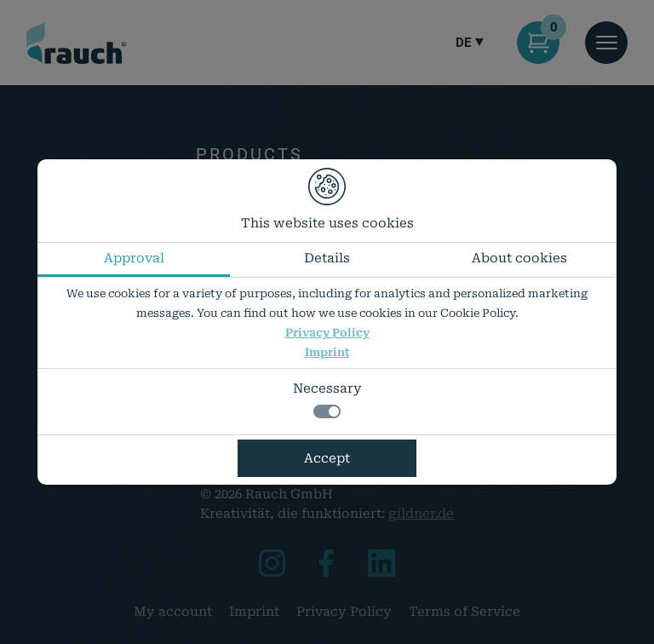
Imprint (327, 352)
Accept (327, 458)
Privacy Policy (327, 333)
